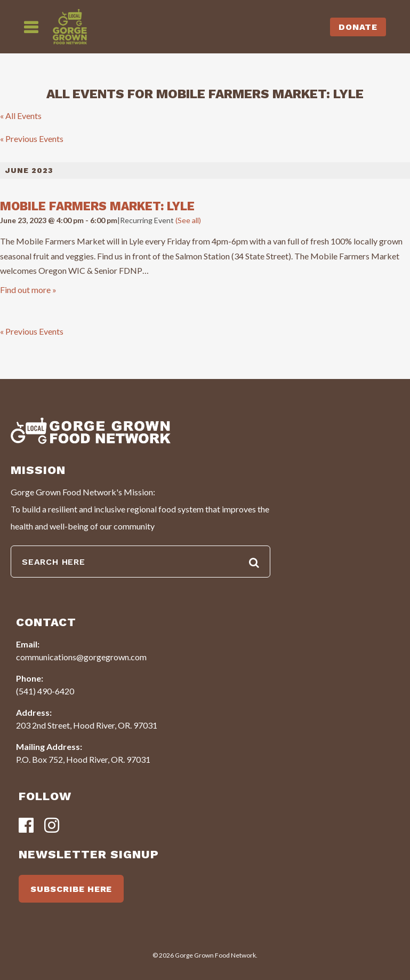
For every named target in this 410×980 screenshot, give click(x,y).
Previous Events (32, 139)
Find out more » (28, 290)
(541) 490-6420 (45, 691)
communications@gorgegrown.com (81, 657)
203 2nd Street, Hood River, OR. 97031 (87, 725)
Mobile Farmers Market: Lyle (97, 206)
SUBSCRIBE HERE (71, 889)
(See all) (188, 220)
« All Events (21, 116)
